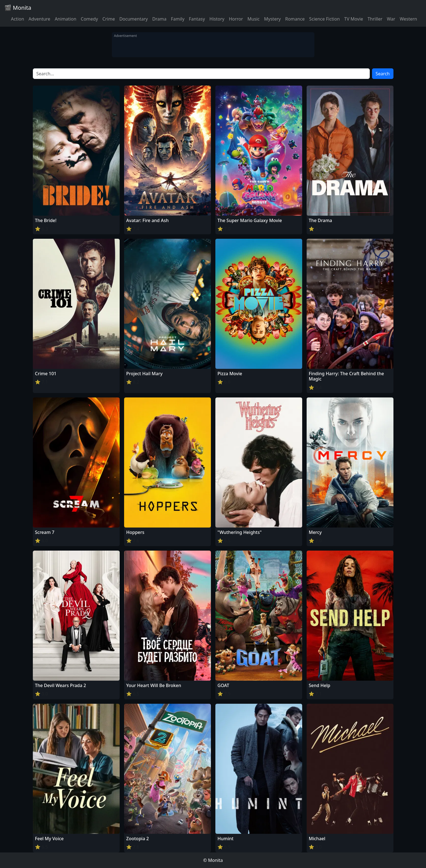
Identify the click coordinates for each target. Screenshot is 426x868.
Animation (66, 19)
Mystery (272, 19)
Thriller (375, 19)
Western (408, 19)
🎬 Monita (18, 8)
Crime (109, 19)
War (391, 19)
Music (253, 19)
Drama (159, 19)
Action (17, 19)
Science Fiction (324, 19)
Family (178, 19)
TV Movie (354, 19)
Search (383, 74)
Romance (295, 19)
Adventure (40, 19)
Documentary (134, 19)
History (217, 19)
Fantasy (197, 19)
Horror (236, 19)
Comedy (89, 19)
